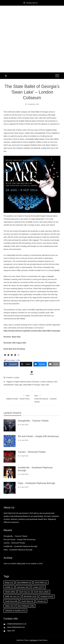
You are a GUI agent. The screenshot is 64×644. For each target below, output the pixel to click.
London (17, 377)
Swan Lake (45, 385)
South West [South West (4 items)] (27, 601)
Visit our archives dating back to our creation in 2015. (23, 564)
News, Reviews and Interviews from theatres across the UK (32, 27)
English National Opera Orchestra (27, 382)
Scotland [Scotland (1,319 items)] (47, 596)
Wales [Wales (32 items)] (9, 606)
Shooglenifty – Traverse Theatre (33, 421)
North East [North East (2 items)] (24, 592)
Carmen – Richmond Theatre (32, 452)
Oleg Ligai (18, 385)
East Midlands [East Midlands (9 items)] (24, 582)
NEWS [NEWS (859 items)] (10, 592)
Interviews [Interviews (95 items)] (23, 587)
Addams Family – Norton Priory (18, 397)
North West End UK (32, 20)
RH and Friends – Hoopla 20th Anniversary (38, 436)
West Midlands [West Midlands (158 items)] (26, 606)
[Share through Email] (54, 364)
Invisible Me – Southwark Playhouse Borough (20, 546)
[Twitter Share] (26, 364)
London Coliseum (47, 382)
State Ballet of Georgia (31, 385)
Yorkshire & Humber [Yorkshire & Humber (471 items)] (15, 611)
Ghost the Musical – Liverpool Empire (46, 398)
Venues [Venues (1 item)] (41, 601)
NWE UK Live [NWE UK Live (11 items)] (12, 596)
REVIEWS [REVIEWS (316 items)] (30, 596)
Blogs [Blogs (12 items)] (9, 582)
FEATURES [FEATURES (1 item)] (41, 582)
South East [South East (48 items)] (11, 601)
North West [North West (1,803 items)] (41, 592)
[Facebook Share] (11, 364)
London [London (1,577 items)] (38, 587)
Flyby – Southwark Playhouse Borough (36, 483)
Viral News (33, 640)
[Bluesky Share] (40, 364)
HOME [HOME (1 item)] (9, 587)
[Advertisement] (32, 54)
